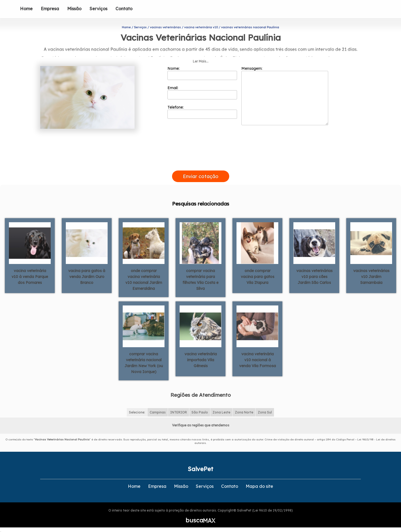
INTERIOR (179, 411)
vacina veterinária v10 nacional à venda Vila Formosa (258, 359)
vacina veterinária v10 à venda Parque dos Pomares (30, 276)
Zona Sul (265, 411)
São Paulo (200, 411)
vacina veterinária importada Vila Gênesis (201, 359)
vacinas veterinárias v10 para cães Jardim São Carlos (314, 276)
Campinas (158, 411)
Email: (202, 91)
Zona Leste (221, 411)
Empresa (50, 9)
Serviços (98, 9)
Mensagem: (285, 95)
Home (26, 9)
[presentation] (201, 163)
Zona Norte (244, 411)
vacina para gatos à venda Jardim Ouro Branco (87, 276)
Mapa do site (259, 485)
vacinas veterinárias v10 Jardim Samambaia (371, 276)
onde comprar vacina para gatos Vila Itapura (258, 276)
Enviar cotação (201, 175)
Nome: (202, 72)
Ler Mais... (201, 60)
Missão (74, 9)
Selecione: (137, 411)
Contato (124, 9)
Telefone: (202, 111)
